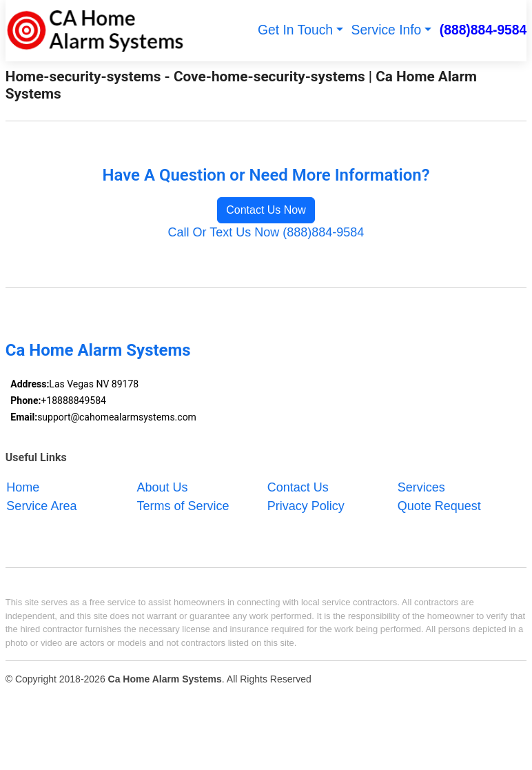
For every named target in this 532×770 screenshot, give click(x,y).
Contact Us (298, 487)
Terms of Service (183, 505)
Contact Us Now (266, 210)
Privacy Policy (306, 505)
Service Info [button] (387, 30)
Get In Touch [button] (295, 30)
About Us (163, 487)
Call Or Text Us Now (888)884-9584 (266, 232)
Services (421, 487)
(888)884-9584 (483, 30)
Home (23, 487)
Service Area (41, 505)
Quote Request (439, 505)
